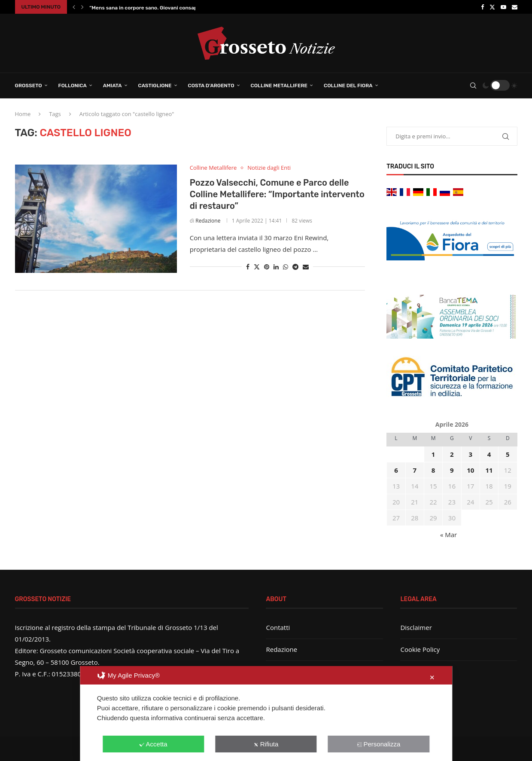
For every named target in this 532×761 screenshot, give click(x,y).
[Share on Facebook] (248, 267)
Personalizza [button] (378, 744)
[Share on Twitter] (257, 267)
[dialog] (266, 714)
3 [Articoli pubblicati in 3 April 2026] (470, 454)
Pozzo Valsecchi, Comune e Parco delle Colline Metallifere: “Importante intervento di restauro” (277, 194)
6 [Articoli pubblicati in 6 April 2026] (396, 470)
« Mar (448, 535)
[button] (74, 7)
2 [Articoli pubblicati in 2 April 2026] (452, 454)
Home (23, 114)
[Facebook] (482, 7)
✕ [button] (432, 677)
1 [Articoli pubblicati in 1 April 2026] (433, 454)
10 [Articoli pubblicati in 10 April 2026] (470, 470)
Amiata (112, 86)
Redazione (208, 221)
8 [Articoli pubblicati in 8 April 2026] (433, 470)
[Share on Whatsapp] (286, 267)
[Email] (515, 7)
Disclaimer (416, 627)
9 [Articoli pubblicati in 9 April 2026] (452, 470)
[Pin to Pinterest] (267, 267)
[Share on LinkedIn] (276, 267)
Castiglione (155, 86)
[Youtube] (503, 7)
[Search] (473, 86)
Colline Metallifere (279, 86)
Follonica (73, 86)
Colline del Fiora (348, 86)
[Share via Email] (306, 267)
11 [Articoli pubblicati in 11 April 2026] (489, 470)
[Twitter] (492, 7)
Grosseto (29, 86)
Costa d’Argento (211, 86)
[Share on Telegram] (295, 267)
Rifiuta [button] (266, 744)
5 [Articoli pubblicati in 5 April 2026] (508, 454)
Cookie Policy (420, 649)
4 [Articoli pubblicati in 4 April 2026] (489, 454)
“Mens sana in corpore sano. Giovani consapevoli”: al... (156, 8)
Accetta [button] (154, 744)
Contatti (278, 627)
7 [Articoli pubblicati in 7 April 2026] (415, 470)
